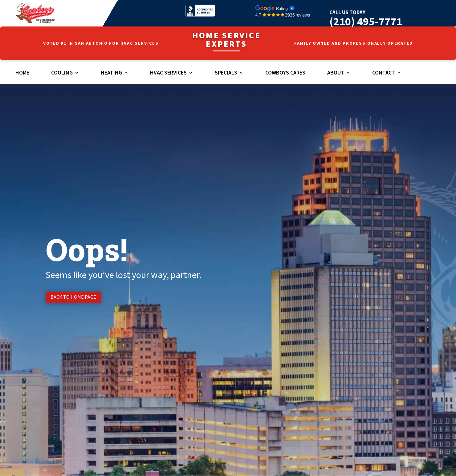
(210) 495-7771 (366, 21)
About (336, 73)
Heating (111, 73)
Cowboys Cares (285, 73)
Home (22, 73)
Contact (384, 73)
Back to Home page (73, 297)
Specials (226, 73)
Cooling (62, 73)
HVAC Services (168, 73)
